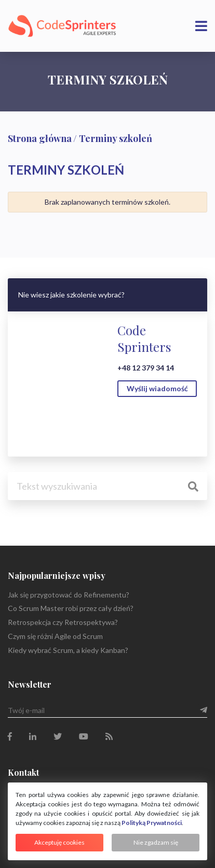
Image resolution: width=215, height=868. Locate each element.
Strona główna (40, 138)
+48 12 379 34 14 (146, 368)
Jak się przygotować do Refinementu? (69, 595)
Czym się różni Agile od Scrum (55, 636)
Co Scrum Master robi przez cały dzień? (71, 608)
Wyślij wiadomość (157, 388)
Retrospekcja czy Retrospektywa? (63, 622)
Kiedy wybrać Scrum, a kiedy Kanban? (68, 650)
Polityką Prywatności (152, 823)
